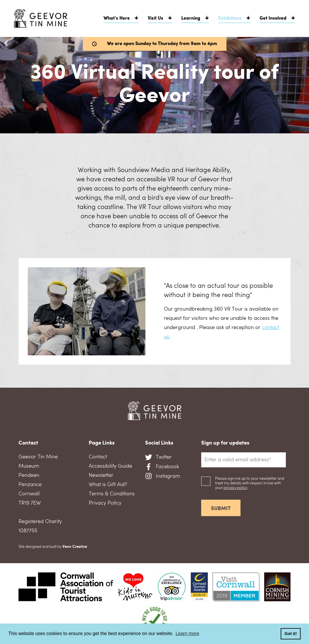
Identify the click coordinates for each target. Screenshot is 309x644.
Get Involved (273, 18)
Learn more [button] (187, 633)
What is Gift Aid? (108, 485)
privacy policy (235, 488)
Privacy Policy (105, 503)
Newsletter (101, 475)
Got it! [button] (291, 634)
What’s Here (117, 18)
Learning (191, 18)
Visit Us (156, 18)
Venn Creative (75, 547)
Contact (98, 457)
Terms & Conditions (112, 494)
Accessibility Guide (110, 466)
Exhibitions (230, 18)
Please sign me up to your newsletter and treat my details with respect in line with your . (250, 483)
